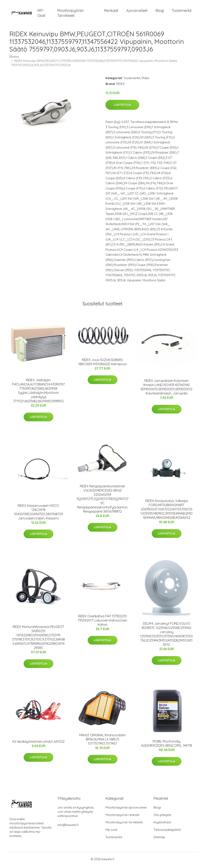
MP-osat (41, 14)
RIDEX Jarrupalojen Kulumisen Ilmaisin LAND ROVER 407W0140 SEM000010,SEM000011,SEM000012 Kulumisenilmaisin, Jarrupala (166, 389)
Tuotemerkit (182, 12)
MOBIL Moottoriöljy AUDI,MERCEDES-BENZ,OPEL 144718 (166, 746)
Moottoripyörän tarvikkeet (70, 14)
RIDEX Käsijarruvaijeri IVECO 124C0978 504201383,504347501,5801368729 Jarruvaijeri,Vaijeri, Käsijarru (38, 514)
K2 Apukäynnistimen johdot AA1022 (38, 744)
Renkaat (111, 12)
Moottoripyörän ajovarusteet (126, 809)
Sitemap (159, 839)
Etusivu (14, 59)
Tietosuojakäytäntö (167, 832)
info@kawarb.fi (68, 827)
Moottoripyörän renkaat (122, 817)
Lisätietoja (122, 107)
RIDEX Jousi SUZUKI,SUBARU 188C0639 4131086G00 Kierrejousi (102, 364)
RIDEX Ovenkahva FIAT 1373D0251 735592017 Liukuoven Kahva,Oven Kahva (102, 622)
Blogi (160, 12)
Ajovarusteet (137, 12)
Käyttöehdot (162, 824)
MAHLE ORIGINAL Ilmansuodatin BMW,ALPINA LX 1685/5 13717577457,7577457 (102, 741)
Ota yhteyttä (162, 817)
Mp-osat (111, 832)
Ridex (145, 80)
